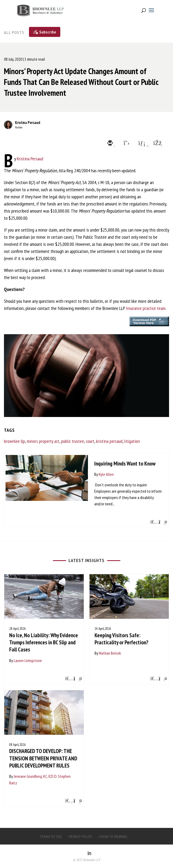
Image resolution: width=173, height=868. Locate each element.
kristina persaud (109, 441)
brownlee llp (14, 441)
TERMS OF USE (51, 837)
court (90, 441)
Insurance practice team (146, 308)
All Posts (14, 32)
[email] (110, 143)
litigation (132, 441)
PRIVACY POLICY (80, 837)
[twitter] (125, 143)
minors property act (43, 441)
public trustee (73, 441)
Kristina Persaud (28, 123)
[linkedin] (141, 143)
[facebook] (157, 143)
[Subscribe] (45, 32)
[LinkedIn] (89, 853)
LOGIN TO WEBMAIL (113, 837)
